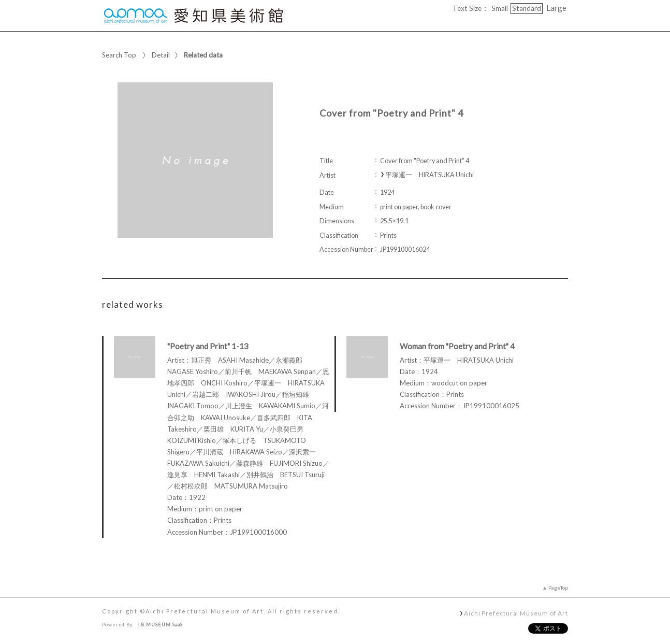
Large (556, 8)
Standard (527, 8)
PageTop (558, 588)
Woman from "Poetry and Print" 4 (457, 346)
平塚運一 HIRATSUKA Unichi (429, 175)
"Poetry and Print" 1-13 (208, 346)
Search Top (119, 55)
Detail (161, 55)
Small (500, 8)
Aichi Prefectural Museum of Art (516, 613)
